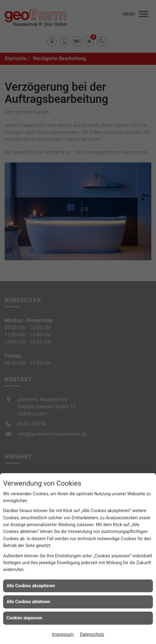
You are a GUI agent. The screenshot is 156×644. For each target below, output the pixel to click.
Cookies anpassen (24, 618)
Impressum (63, 634)
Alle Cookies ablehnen (28, 602)
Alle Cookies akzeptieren (31, 586)
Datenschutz (92, 634)
